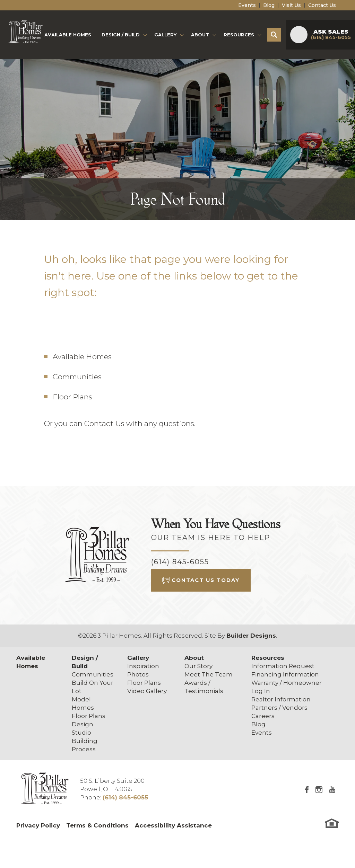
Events (247, 5)
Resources (268, 658)
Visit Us (291, 5)
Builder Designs (251, 636)
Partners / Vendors (279, 708)
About (194, 658)
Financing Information (285, 674)
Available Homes (68, 35)
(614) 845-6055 (180, 562)
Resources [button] (239, 35)
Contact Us (322, 5)
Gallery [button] (165, 35)
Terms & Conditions (97, 825)
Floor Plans (72, 397)
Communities (77, 377)
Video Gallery (147, 691)
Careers (263, 716)
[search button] (274, 35)
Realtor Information (281, 699)
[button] (274, 35)
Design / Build (85, 662)
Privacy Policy (38, 825)
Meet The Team (209, 674)
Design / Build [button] (121, 35)
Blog (269, 5)
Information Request (283, 666)
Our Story (198, 666)
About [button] (200, 35)
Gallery (138, 658)
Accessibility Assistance (173, 825)
